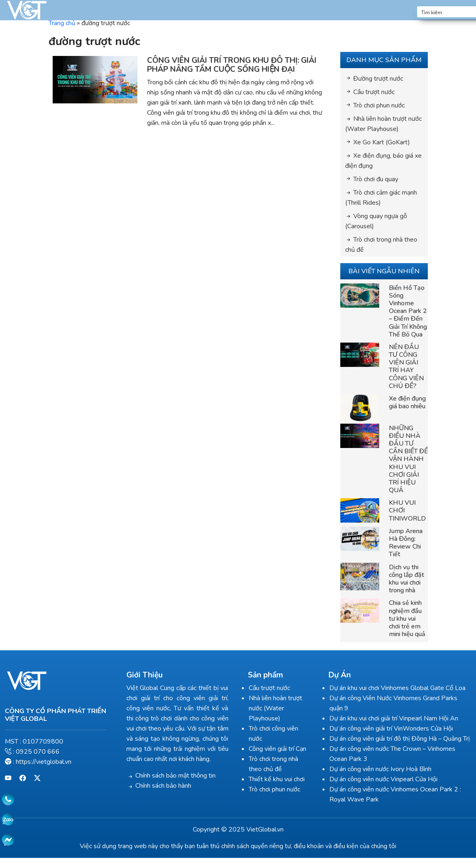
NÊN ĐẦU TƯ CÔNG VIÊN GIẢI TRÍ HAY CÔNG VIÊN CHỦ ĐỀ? (406, 366)
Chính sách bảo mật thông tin (175, 776)
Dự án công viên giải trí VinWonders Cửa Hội (391, 729)
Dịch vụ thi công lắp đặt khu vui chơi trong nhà (407, 579)
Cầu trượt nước (374, 92)
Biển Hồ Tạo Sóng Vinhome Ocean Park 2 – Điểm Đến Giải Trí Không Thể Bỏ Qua (408, 311)
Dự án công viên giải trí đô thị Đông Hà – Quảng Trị (400, 739)
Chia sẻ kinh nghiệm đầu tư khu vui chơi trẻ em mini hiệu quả (407, 618)
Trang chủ (62, 23)
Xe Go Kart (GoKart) (382, 142)
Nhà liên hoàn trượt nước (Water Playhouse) (275, 708)
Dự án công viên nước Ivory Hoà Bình (380, 769)
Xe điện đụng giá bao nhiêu (407, 402)
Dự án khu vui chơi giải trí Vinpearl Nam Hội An (394, 718)
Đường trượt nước (378, 79)
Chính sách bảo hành (163, 786)
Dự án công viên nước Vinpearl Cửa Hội (383, 779)
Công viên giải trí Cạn (277, 749)
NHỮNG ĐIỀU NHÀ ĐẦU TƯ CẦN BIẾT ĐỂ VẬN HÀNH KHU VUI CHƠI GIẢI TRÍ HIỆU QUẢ (408, 459)
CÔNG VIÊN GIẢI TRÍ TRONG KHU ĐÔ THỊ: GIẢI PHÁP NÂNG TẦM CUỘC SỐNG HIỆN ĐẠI (232, 65)
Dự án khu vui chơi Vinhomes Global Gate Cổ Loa (397, 688)
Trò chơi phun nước (379, 105)
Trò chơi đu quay (376, 179)
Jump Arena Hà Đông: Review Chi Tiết (406, 543)
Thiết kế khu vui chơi (277, 779)
